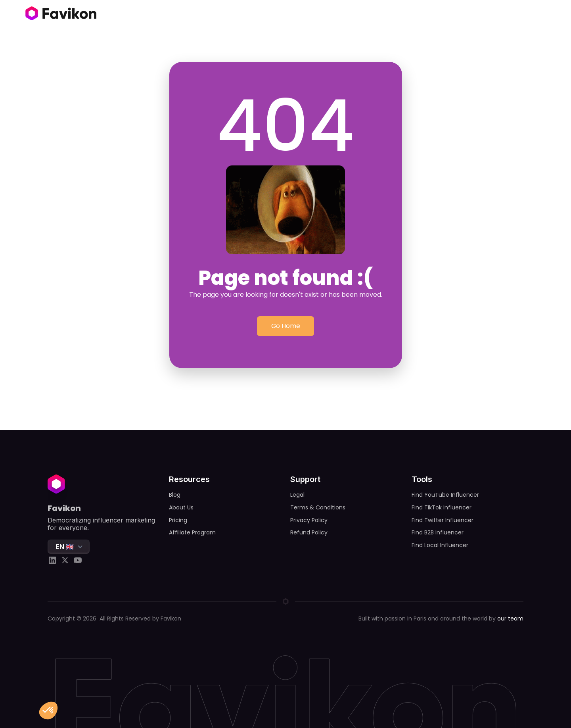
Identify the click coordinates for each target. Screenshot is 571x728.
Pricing (178, 520)
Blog (175, 495)
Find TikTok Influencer (442, 507)
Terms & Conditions (318, 507)
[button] (69, 547)
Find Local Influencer (440, 545)
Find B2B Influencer (438, 532)
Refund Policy (309, 532)
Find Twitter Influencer (443, 520)
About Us (181, 507)
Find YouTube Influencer (445, 495)
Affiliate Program (192, 532)
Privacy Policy (309, 520)
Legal (297, 495)
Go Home (286, 326)
